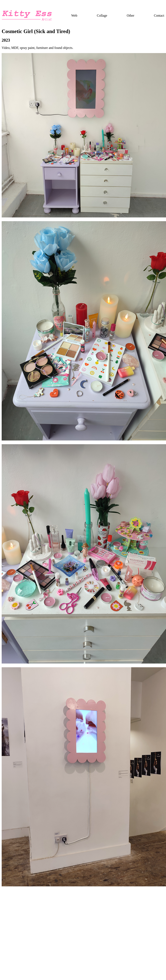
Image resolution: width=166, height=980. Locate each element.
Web (74, 16)
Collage (102, 16)
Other (130, 16)
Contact (159, 16)
